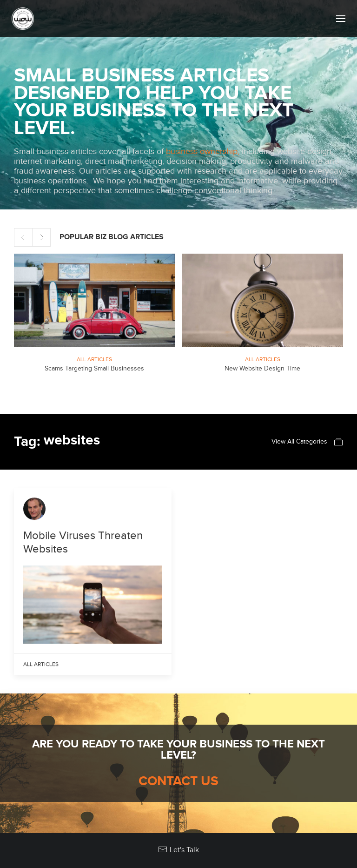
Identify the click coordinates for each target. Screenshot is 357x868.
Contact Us (178, 781)
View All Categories (307, 442)
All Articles (94, 359)
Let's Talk (178, 850)
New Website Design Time (262, 369)
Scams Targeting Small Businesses (94, 369)
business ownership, (203, 151)
